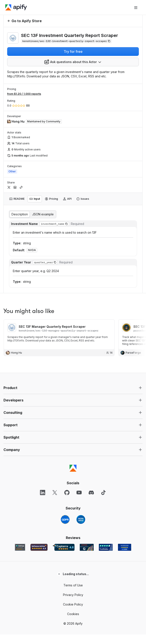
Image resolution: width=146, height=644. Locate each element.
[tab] (17, 199)
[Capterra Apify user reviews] (64, 547)
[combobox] (73, 62)
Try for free (73, 52)
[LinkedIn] (43, 493)
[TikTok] (103, 493)
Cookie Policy (73, 604)
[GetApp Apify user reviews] (20, 547)
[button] (66, 224)
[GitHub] (67, 493)
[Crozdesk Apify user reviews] (125, 547)
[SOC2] (81, 519)
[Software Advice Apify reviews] (39, 547)
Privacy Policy (73, 595)
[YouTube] (79, 493)
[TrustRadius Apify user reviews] (106, 547)
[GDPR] (65, 519)
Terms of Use (73, 585)
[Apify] (16, 7)
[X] (55, 493)
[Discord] (91, 493)
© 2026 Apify (73, 623)
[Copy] (66, 41)
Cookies (73, 614)
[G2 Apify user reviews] (87, 547)
